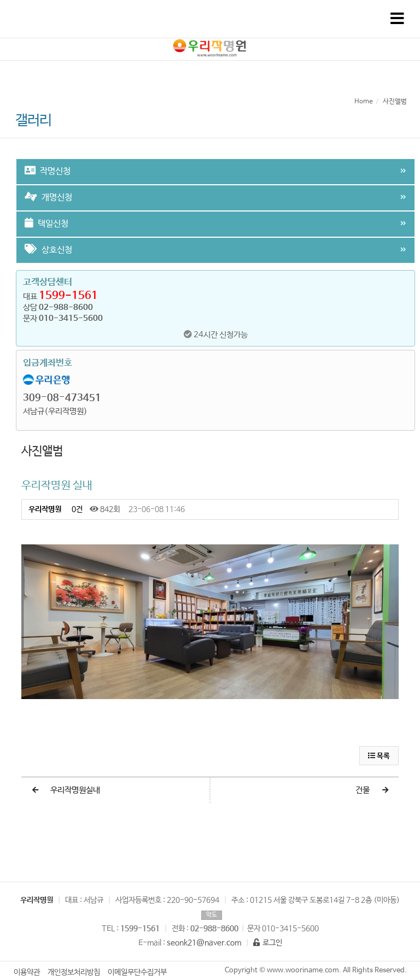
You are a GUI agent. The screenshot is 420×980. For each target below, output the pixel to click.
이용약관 (27, 972)
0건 (76, 509)
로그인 (268, 943)
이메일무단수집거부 (137, 972)
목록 (379, 756)
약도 (212, 915)
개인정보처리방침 (74, 972)
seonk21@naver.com (204, 943)
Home (364, 102)
